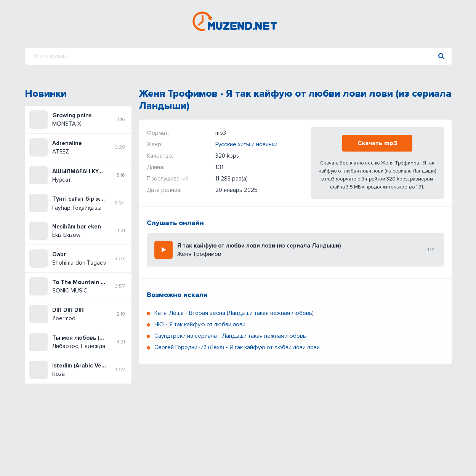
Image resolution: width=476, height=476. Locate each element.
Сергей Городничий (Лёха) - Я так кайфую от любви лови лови (237, 347)
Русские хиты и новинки (246, 144)
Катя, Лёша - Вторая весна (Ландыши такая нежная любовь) (234, 313)
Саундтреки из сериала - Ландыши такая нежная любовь (230, 336)
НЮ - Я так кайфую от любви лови (200, 324)
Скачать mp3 (377, 143)
